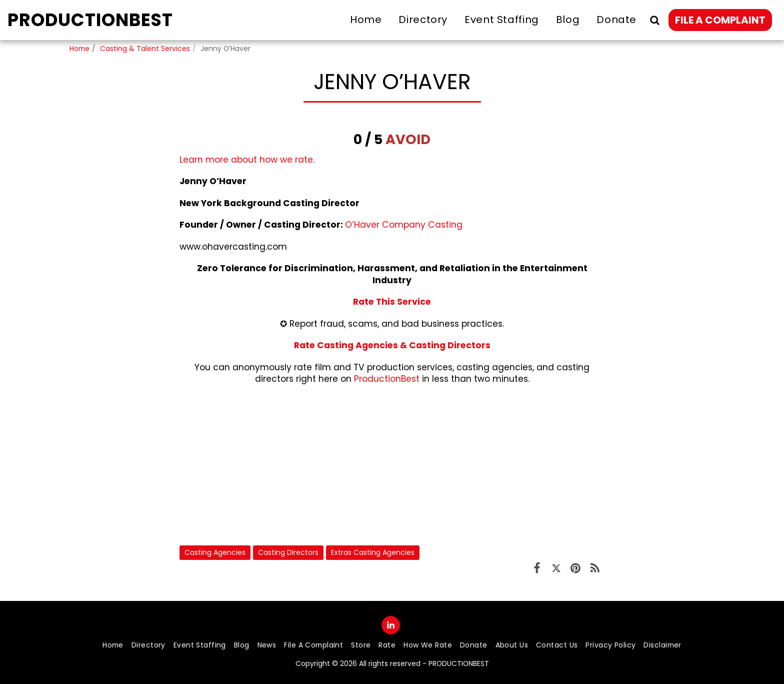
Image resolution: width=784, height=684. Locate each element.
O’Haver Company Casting (404, 225)
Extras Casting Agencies (373, 552)
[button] (654, 20)
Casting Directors (288, 552)
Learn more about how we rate (246, 160)
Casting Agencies (215, 552)
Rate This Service (392, 302)
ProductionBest (387, 379)
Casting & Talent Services (145, 49)
